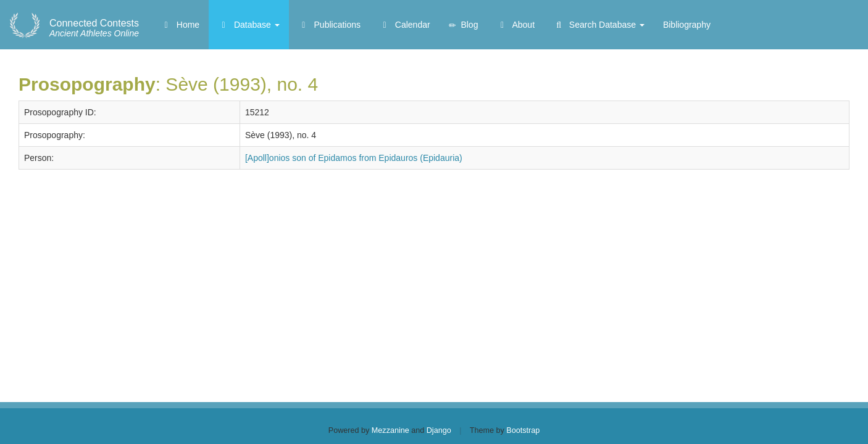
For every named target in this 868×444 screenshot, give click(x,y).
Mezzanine (390, 430)
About (515, 25)
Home (180, 25)
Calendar (405, 25)
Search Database (599, 25)
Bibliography (687, 25)
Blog (464, 25)
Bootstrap (523, 430)
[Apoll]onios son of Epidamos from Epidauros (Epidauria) (354, 158)
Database (249, 25)
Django (439, 430)
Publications (329, 25)
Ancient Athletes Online (94, 28)
